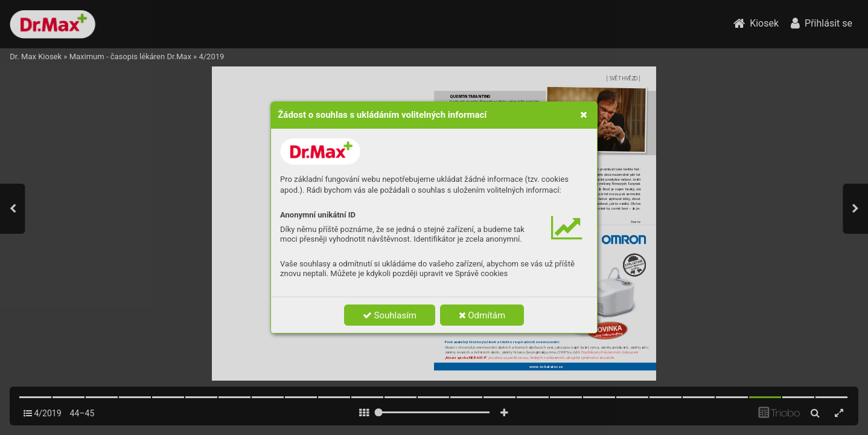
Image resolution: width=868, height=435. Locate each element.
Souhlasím (390, 315)
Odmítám (482, 315)
